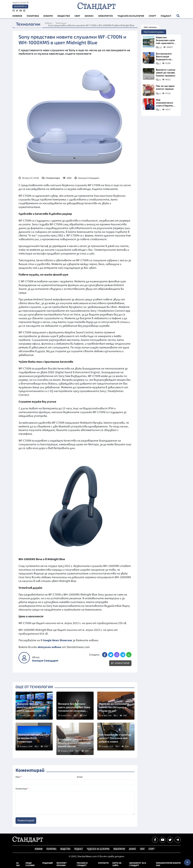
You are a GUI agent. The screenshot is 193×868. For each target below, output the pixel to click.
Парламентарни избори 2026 (168, 864)
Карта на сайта (117, 864)
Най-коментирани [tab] (154, 32)
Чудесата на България (98, 849)
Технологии (63, 23)
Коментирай (120, 663)
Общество (65, 849)
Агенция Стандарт (45, 661)
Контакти (103, 863)
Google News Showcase (58, 640)
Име (18, 777)
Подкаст (79, 849)
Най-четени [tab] (150, 27)
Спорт (152, 849)
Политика (51, 849)
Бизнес (133, 849)
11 (161, 47)
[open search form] (178, 17)
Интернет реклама (62, 864)
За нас (18, 864)
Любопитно (119, 849)
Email (80, 777)
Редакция (48, 863)
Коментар (22, 789)
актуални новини (50, 647)
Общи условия (30, 864)
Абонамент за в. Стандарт (138, 864)
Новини (50, 23)
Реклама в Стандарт (82, 864)
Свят (142, 849)
